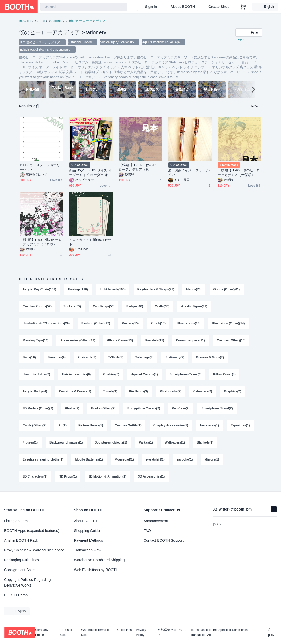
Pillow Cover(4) (224, 374)
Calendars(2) (203, 391)
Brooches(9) (57, 357)
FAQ (147, 531)
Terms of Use (66, 632)
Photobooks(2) (171, 391)
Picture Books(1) (91, 425)
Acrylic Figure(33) (194, 306)
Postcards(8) (87, 357)
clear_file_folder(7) (36, 374)
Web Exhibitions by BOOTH (96, 570)
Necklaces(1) (209, 425)
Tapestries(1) (240, 425)
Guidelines (125, 630)
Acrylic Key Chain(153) (39, 289)
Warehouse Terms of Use (95, 632)
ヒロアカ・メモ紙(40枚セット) (90, 242)
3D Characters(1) (35, 476)
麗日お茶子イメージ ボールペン (189, 172)
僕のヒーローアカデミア (87, 21)
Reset (239, 40)
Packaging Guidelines (22, 560)
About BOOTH (183, 7)
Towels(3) (110, 391)
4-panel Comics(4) (144, 374)
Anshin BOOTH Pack (21, 540)
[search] (122, 7)
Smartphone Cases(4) (185, 374)
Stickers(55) (72, 306)
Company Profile (42, 632)
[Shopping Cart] (243, 7)
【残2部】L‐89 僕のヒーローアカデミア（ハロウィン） (41, 242)
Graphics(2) (233, 391)
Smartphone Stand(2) (217, 408)
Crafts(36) (162, 306)
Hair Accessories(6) (77, 374)
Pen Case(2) (181, 408)
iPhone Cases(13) (120, 340)
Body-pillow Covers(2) (144, 408)
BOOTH (25, 21)
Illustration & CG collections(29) (46, 323)
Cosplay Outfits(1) (128, 425)
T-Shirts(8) (116, 357)
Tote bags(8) (144, 357)
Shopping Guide (87, 531)
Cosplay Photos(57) (37, 306)
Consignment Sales (20, 570)
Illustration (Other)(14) (228, 323)
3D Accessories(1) (152, 476)
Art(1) (62, 425)
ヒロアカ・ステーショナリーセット (40, 167)
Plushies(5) (111, 374)
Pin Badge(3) (139, 391)
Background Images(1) (66, 442)
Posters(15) (130, 323)
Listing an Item (16, 521)
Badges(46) (135, 306)
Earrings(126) (78, 289)
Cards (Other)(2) (35, 425)
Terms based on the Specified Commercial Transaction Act (219, 632)
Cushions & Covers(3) (75, 391)
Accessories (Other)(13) (78, 340)
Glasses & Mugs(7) (210, 357)
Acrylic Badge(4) (35, 391)
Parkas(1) (146, 442)
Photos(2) (72, 408)
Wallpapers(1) (175, 442)
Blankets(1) (205, 442)
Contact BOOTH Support (164, 540)
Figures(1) (30, 442)
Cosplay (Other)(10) (231, 340)
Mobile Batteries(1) (89, 459)
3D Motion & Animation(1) (107, 476)
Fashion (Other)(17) (96, 323)
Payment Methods (89, 540)
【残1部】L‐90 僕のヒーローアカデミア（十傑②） (239, 172)
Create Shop (219, 7)
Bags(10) (29, 357)
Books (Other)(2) (103, 408)
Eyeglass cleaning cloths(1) (43, 459)
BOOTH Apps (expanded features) (32, 531)
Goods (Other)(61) (227, 289)
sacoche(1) (185, 459)
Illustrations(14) (189, 323)
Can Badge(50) (104, 306)
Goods (40, 21)
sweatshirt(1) (155, 459)
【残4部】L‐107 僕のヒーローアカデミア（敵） (139, 167)
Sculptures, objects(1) (111, 442)
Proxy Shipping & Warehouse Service (34, 550)
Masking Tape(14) (36, 340)
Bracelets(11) (154, 340)
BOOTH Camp (16, 595)
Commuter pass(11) (191, 340)
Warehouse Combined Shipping (99, 560)
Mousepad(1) (124, 459)
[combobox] (84, 7)
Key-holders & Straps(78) (156, 289)
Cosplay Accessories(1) (171, 425)
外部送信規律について (172, 632)
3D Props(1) (68, 476)
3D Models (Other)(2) (38, 408)
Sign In (151, 7)
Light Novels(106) (113, 289)
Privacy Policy (141, 632)
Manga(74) (194, 289)
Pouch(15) (158, 323)
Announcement (156, 521)
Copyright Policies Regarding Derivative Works (27, 582)
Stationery (57, 21)
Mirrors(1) (212, 459)
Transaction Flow (88, 550)
